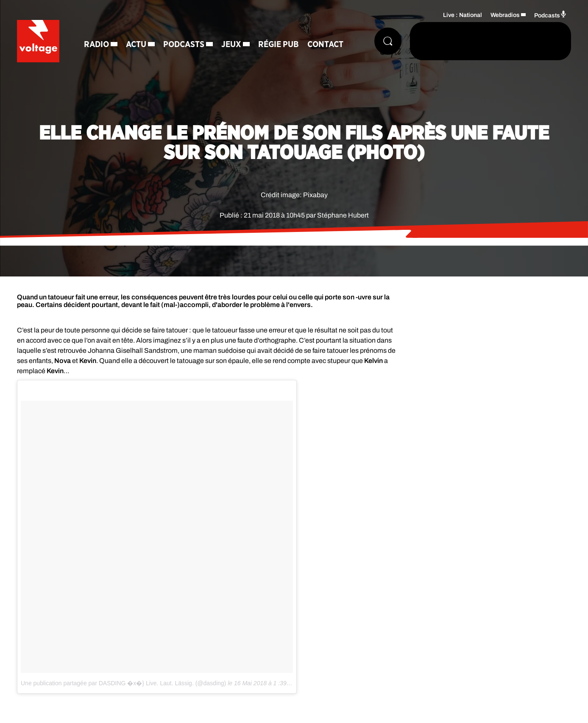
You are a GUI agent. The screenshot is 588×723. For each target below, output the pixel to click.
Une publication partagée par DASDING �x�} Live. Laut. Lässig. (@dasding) (123, 683)
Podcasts (184, 45)
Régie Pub (279, 45)
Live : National (463, 15)
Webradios (505, 15)
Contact (325, 45)
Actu (136, 45)
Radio (96, 45)
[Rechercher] (388, 41)
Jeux (231, 45)
